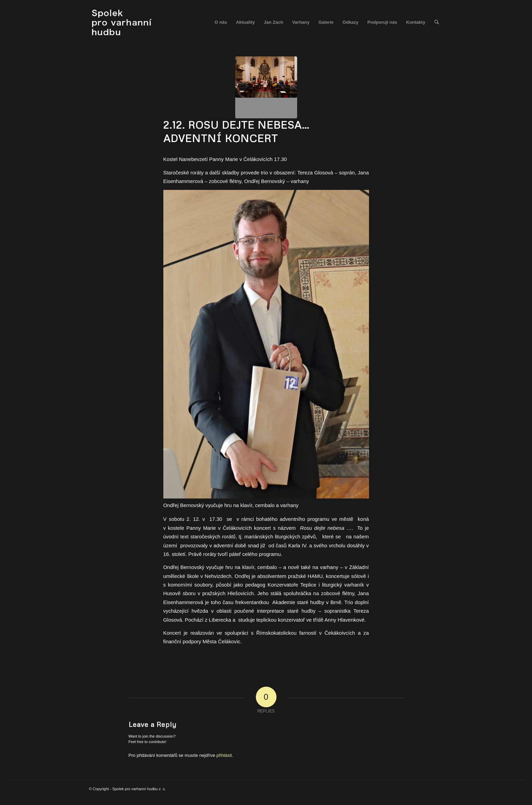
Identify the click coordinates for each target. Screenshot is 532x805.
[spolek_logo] (123, 22)
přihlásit (224, 755)
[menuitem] (221, 22)
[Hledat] (437, 22)
